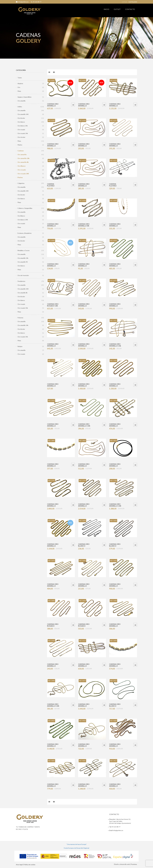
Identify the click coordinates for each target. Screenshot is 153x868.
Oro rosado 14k (23, 133)
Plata (19, 91)
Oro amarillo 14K (23, 114)
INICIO (106, 9)
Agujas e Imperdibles (24, 97)
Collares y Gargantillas (25, 208)
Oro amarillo (22, 101)
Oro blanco (21, 122)
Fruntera (134, 864)
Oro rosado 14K (23, 174)
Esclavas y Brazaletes (25, 233)
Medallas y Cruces (24, 250)
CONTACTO (130, 9)
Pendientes (21, 281)
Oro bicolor (21, 118)
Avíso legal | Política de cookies (26, 865)
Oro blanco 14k (23, 126)
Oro (19, 87)
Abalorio (20, 83)
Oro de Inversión (23, 275)
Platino (20, 145)
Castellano (133, 2)
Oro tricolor (21, 137)
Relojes (20, 346)
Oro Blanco (22, 166)
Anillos (20, 107)
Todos (20, 78)
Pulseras (20, 318)
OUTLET (117, 9)
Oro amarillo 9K (23, 262)
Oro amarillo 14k (23, 158)
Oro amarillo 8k (23, 162)
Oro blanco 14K (23, 220)
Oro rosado (21, 130)
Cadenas (21, 151)
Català (124, 2)
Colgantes (21, 183)
